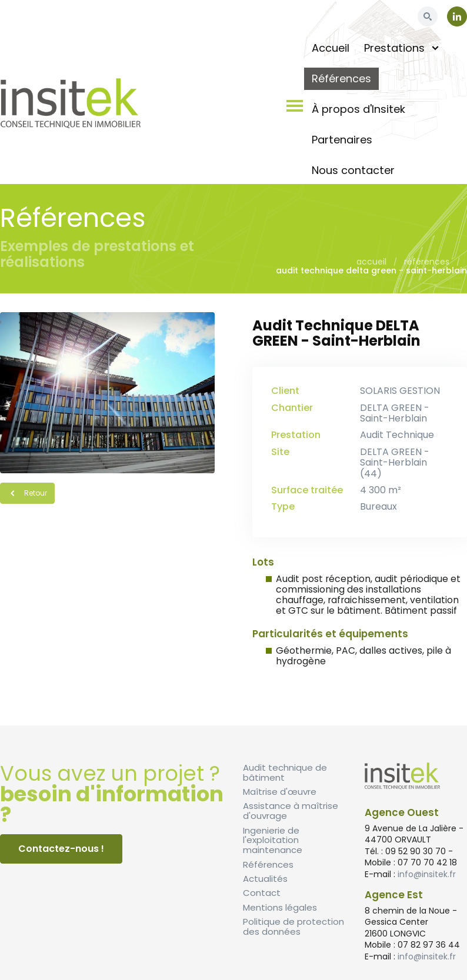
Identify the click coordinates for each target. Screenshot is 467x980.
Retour (27, 493)
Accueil (371, 262)
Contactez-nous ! (61, 849)
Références (427, 262)
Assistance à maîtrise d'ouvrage (291, 811)
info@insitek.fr (427, 874)
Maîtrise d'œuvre (280, 792)
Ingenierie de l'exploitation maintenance (273, 840)
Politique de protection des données (293, 927)
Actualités (265, 879)
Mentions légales (280, 907)
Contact (262, 893)
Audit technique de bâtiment (285, 772)
